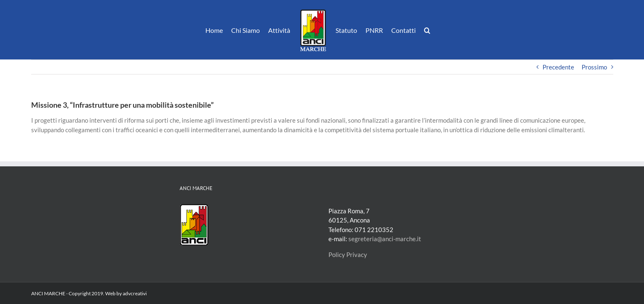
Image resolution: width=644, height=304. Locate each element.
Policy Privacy (348, 255)
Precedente (558, 67)
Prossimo (594, 67)
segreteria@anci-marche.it (385, 239)
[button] (427, 30)
